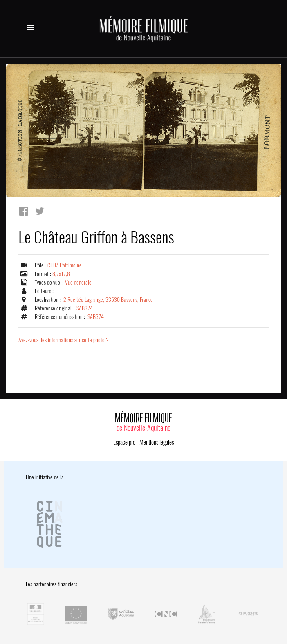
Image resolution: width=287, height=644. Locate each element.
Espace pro (124, 442)
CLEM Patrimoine (65, 265)
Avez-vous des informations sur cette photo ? (64, 340)
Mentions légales (157, 442)
